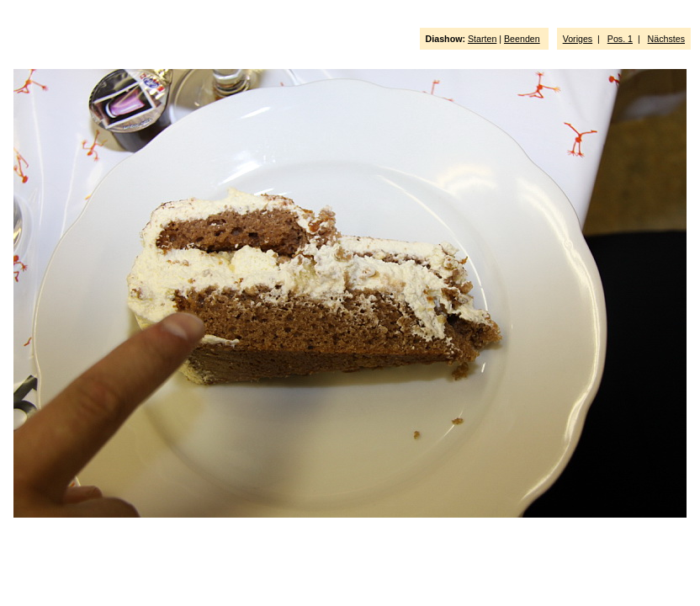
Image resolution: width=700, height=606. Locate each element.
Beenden (522, 39)
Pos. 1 (620, 39)
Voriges (578, 39)
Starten (482, 39)
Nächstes (666, 39)
